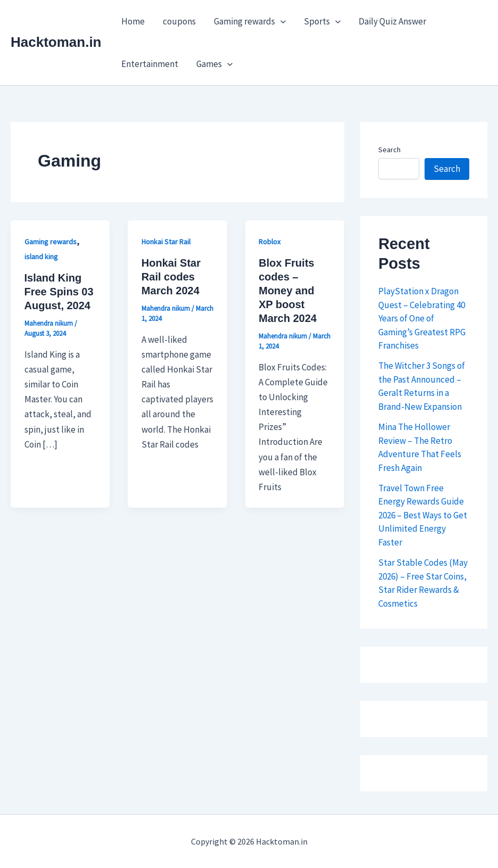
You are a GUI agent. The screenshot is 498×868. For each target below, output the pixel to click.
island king (41, 257)
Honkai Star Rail (166, 242)
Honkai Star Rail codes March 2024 (171, 277)
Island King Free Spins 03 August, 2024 (59, 292)
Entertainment (150, 64)
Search (389, 150)
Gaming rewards (250, 21)
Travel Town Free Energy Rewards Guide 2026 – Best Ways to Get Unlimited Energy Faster (423, 515)
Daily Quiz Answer (392, 21)
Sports (322, 21)
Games (214, 64)
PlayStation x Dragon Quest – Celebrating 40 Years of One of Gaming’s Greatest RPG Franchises (422, 318)
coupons (179, 21)
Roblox (269, 242)
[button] (280, 21)
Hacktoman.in (56, 42)
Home (133, 21)
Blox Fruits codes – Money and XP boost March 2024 (288, 291)
